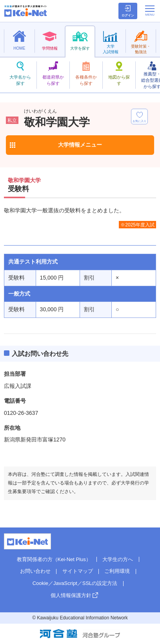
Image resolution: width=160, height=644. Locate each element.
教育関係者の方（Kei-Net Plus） (54, 559)
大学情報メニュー (80, 145)
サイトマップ (78, 571)
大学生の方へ (118, 559)
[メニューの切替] (150, 11)
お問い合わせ (35, 571)
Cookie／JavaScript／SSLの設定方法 (75, 583)
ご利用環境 (117, 571)
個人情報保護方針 (71, 595)
